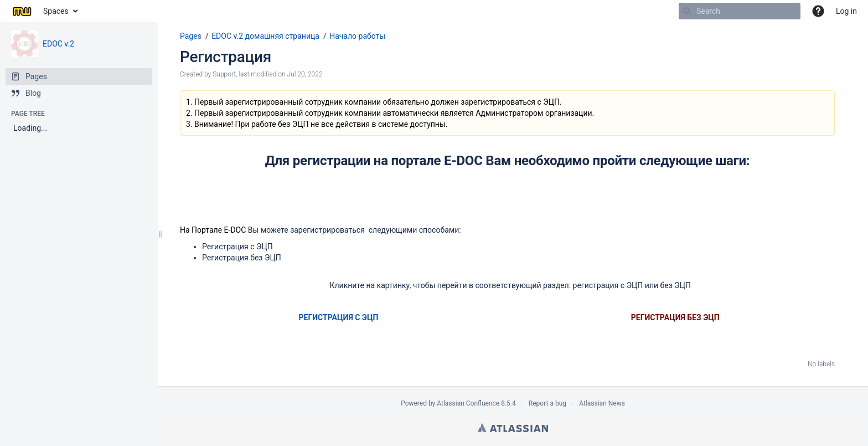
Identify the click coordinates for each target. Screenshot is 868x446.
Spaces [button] (56, 11)
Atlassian (513, 428)
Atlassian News (602, 403)
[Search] (687, 11)
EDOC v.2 (58, 44)
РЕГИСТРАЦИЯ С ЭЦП (339, 317)
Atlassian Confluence (468, 403)
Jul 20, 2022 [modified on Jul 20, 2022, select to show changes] (305, 74)
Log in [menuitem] (846, 11)
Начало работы (357, 36)
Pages (191, 36)
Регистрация (226, 57)
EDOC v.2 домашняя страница (265, 36)
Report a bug (547, 403)
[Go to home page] (22, 11)
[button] (818, 11)
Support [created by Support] (224, 74)
